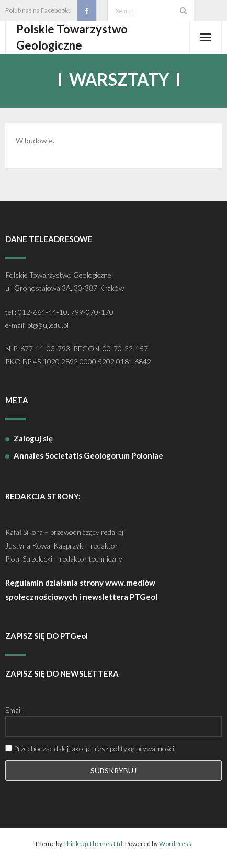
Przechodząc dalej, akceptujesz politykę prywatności (90, 749)
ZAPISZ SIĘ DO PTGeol (47, 636)
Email (14, 710)
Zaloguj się (33, 438)
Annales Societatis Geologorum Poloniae (88, 455)
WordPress (175, 844)
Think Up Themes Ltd (93, 844)
